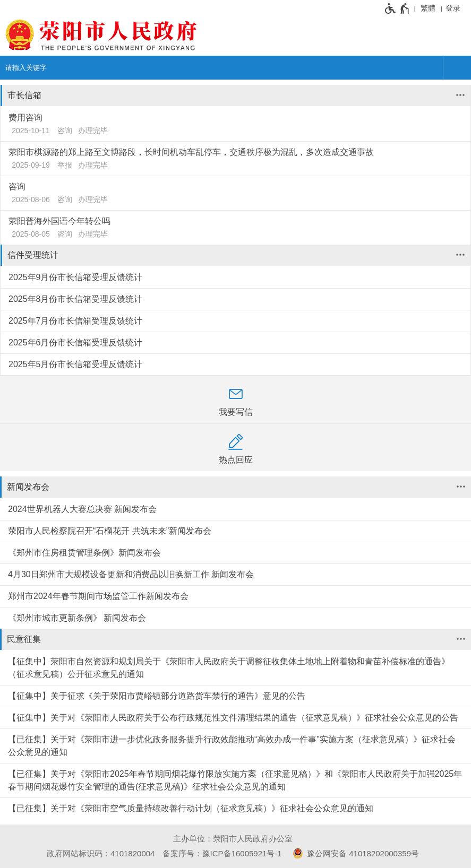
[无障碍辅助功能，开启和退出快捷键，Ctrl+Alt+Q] (397, 8)
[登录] (456, 8)
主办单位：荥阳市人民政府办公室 (233, 839)
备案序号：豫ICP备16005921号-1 (222, 853)
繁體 (428, 8)
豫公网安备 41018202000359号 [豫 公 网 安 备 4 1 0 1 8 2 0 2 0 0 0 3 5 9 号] (354, 853)
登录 (453, 8)
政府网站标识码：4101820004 (101, 853)
